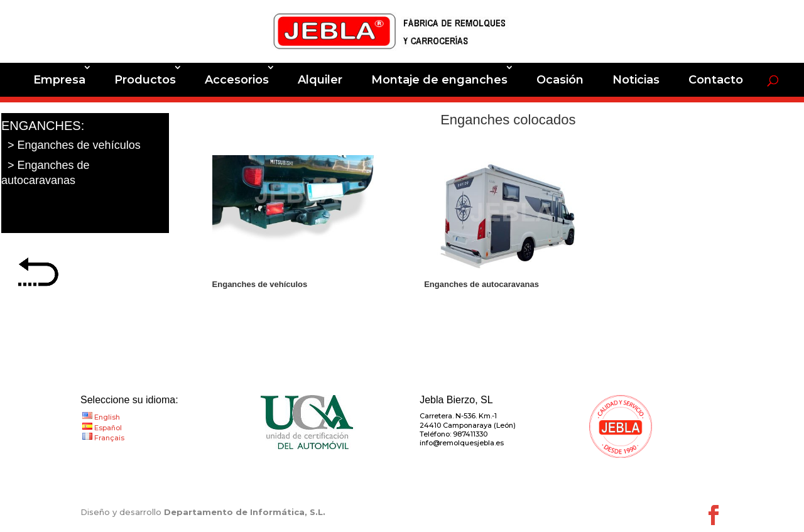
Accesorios (237, 80)
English (107, 417)
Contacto (716, 80)
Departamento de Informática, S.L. (245, 512)
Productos (145, 80)
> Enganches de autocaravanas (46, 173)
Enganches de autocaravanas (481, 284)
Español (108, 428)
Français (109, 438)
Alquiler (320, 80)
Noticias (636, 80)
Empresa (59, 80)
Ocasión (560, 80)
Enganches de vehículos (260, 284)
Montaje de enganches (439, 80)
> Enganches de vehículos (74, 145)
